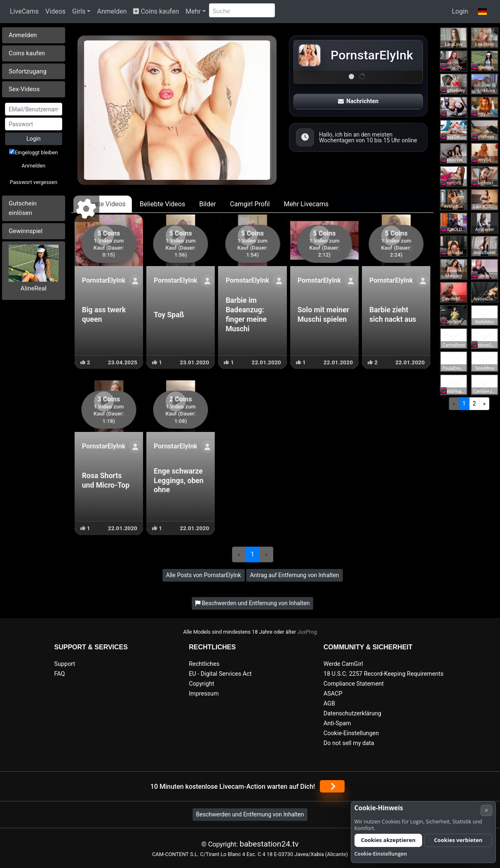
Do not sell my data (349, 743)
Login (460, 11)
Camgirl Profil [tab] (250, 204)
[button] (482, 12)
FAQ (60, 674)
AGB (329, 704)
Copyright (201, 684)
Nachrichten (358, 101)
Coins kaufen (156, 11)
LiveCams (24, 11)
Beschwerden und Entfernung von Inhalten (250, 814)
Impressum (204, 694)
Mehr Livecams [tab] (306, 204)
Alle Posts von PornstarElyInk (204, 575)
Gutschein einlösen (23, 208)
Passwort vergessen (34, 182)
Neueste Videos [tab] (103, 204)
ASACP (333, 694)
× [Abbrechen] (486, 810)
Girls (79, 11)
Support (65, 664)
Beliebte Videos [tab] (162, 204)
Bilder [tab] (208, 204)
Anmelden (112, 11)
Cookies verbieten (458, 840)
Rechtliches (204, 664)
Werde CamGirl (343, 664)
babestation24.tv (269, 844)
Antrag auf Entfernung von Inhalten (294, 575)
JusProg (307, 632)
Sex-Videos (24, 89)
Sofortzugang (28, 71)
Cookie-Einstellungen (351, 733)
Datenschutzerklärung (352, 714)
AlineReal (34, 288)
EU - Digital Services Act (220, 674)
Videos (55, 11)
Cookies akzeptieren (388, 840)
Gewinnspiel (26, 231)
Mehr (193, 11)
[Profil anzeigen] (135, 281)
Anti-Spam (337, 723)
